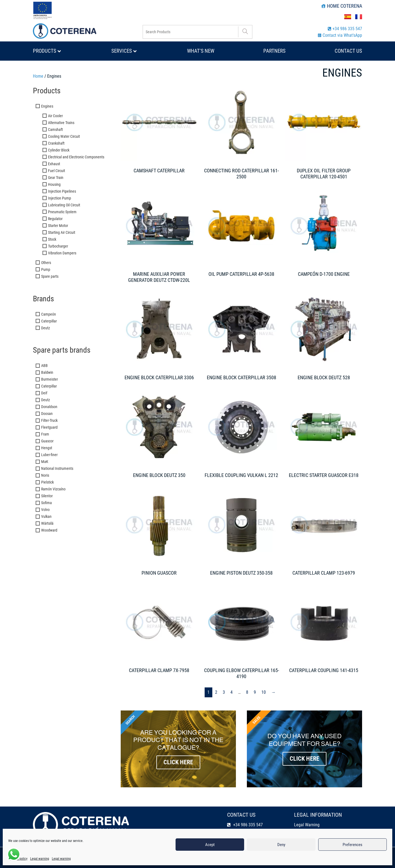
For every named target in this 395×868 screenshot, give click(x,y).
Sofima (46, 503)
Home (38, 76)
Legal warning (40, 859)
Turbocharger (58, 246)
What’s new (201, 51)
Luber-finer (49, 455)
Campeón (49, 314)
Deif (44, 393)
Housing (54, 184)
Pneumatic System (62, 212)
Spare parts (50, 276)
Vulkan (46, 516)
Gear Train (56, 178)
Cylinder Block (59, 150)
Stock (52, 239)
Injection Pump (60, 198)
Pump (46, 269)
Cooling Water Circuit (64, 136)
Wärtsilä (47, 523)
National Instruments (57, 468)
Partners (274, 51)
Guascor (47, 441)
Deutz (46, 328)
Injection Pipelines (62, 191)
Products (47, 51)
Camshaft (55, 130)
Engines (47, 106)
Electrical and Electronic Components (76, 157)
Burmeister (50, 379)
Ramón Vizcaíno (53, 489)
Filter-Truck (49, 420)
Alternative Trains (61, 123)
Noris (45, 475)
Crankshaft (56, 143)
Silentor (47, 496)
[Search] (245, 32)
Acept (210, 845)
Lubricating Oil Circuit (64, 205)
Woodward (49, 530)
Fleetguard (49, 427)
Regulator (55, 219)
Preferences (352, 845)
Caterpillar (49, 321)
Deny (281, 845)
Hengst (47, 448)
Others (46, 263)
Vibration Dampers (62, 253)
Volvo (45, 510)
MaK (45, 462)
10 (264, 692)
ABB (44, 366)
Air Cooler (55, 116)
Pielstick (47, 482)
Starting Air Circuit (62, 232)
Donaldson (49, 407)
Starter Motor (58, 226)
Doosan (47, 414)
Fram (45, 434)
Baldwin (47, 372)
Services (124, 51)
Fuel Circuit (57, 171)
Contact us (348, 51)
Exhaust (54, 164)
